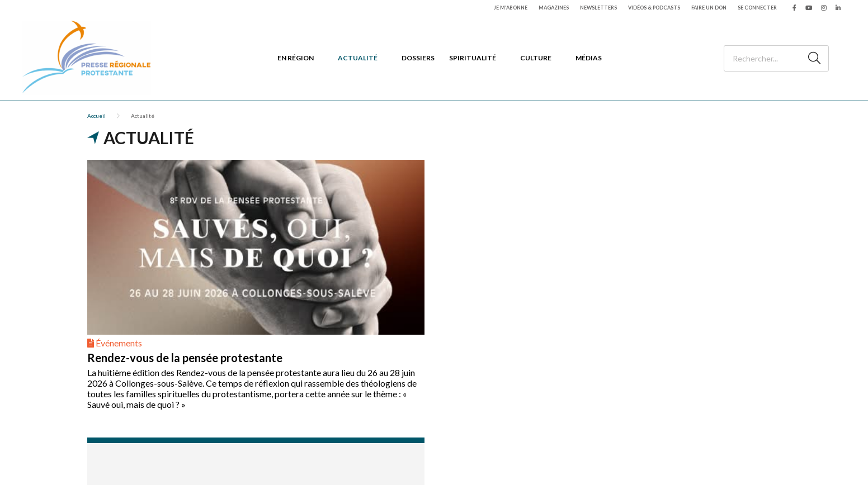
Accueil (96, 116)
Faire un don (709, 8)
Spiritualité (473, 58)
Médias (589, 58)
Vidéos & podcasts (654, 8)
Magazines (554, 8)
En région (296, 58)
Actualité (358, 58)
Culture (536, 58)
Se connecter (757, 8)
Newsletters (598, 8)
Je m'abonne (511, 8)
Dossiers (418, 58)
